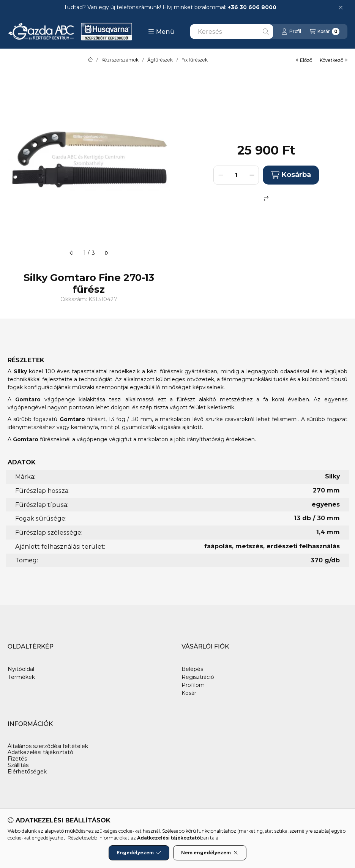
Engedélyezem (139, 853)
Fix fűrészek (195, 60)
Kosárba (291, 175)
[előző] (71, 253)
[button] (161, 32)
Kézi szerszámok (120, 60)
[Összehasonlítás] (266, 199)
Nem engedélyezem (210, 853)
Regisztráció (198, 677)
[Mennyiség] (236, 175)
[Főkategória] (90, 60)
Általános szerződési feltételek (48, 746)
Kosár (189, 693)
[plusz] (252, 175)
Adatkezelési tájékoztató (40, 752)
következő (334, 60)
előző (304, 60)
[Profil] (291, 32)
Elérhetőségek (27, 772)
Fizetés (17, 759)
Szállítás (18, 765)
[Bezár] (341, 8)
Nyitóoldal (21, 669)
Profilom (193, 685)
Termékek (21, 677)
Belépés (192, 669)
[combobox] (232, 32)
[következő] (106, 253)
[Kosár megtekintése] (324, 32)
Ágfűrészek (160, 60)
